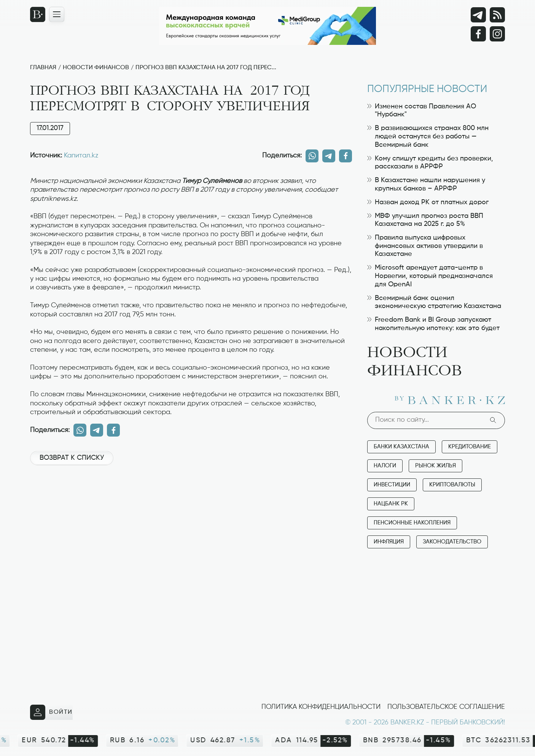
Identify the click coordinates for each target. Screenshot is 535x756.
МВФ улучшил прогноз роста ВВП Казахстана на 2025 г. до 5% (425, 220)
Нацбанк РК (391, 504)
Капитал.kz (81, 156)
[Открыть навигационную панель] (57, 14)
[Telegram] (478, 15)
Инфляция (389, 542)
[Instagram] (497, 34)
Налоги (385, 466)
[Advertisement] (191, 497)
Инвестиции (392, 485)
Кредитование (470, 447)
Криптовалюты (452, 485)
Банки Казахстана (401, 447)
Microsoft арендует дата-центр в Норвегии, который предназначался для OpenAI (430, 276)
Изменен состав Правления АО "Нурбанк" (422, 111)
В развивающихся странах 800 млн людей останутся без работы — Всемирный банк (428, 136)
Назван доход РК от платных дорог (428, 202)
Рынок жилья (435, 466)
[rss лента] (497, 15)
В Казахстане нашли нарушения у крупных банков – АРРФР (426, 184)
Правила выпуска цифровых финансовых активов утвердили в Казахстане (425, 246)
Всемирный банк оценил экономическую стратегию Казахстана (434, 302)
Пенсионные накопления (412, 523)
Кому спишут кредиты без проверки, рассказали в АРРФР (430, 163)
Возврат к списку (72, 458)
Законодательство (452, 542)
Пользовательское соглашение (446, 707)
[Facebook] (478, 34)
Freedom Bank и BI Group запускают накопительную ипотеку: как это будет (433, 324)
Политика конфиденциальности (321, 707)
